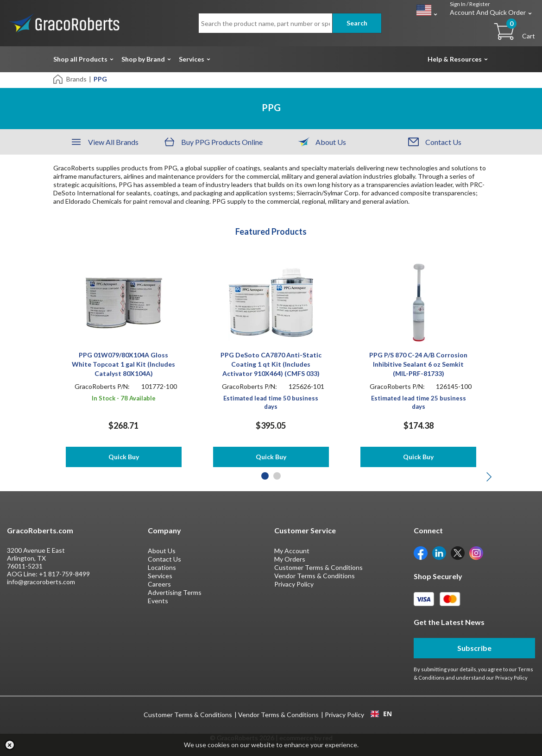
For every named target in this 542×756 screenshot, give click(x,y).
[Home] (59, 78)
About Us (162, 551)
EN (381, 714)
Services (192, 59)
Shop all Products (80, 59)
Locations (162, 567)
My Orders (290, 559)
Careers (159, 584)
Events (158, 601)
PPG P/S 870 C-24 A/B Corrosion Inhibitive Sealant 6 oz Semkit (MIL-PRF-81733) (418, 364)
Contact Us (164, 559)
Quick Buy (124, 457)
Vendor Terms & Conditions (315, 576)
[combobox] (381, 714)
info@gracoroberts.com (41, 582)
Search (357, 23)
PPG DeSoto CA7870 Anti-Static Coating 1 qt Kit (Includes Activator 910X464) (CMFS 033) (271, 364)
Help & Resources (455, 59)
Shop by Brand (143, 59)
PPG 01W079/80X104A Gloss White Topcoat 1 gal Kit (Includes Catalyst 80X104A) (123, 364)
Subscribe (474, 648)
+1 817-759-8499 (64, 574)
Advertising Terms (175, 592)
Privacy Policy (294, 584)
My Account (292, 551)
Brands (76, 79)
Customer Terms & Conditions (318, 567)
